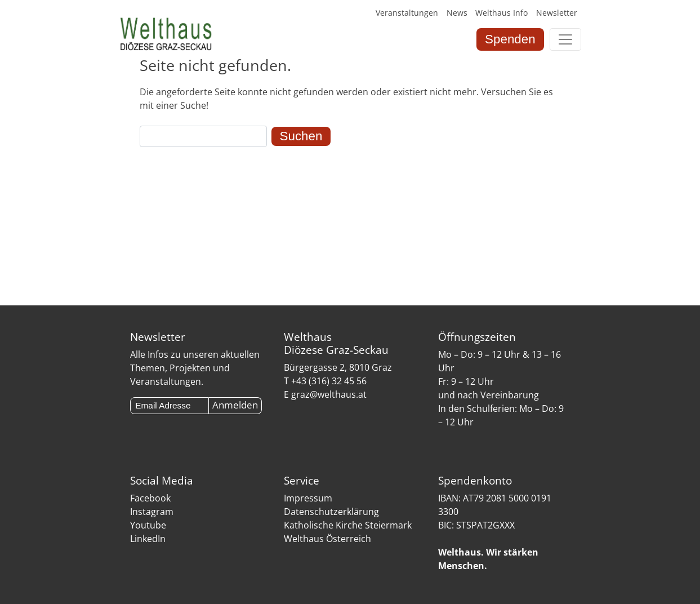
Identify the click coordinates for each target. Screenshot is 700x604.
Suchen (301, 136)
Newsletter (557, 13)
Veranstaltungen (407, 13)
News (457, 13)
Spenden (510, 39)
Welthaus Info (501, 13)
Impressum (308, 498)
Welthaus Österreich (327, 539)
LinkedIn (148, 539)
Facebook (150, 498)
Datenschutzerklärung (331, 512)
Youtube (148, 525)
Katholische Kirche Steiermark (348, 525)
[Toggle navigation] (565, 39)
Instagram (152, 512)
